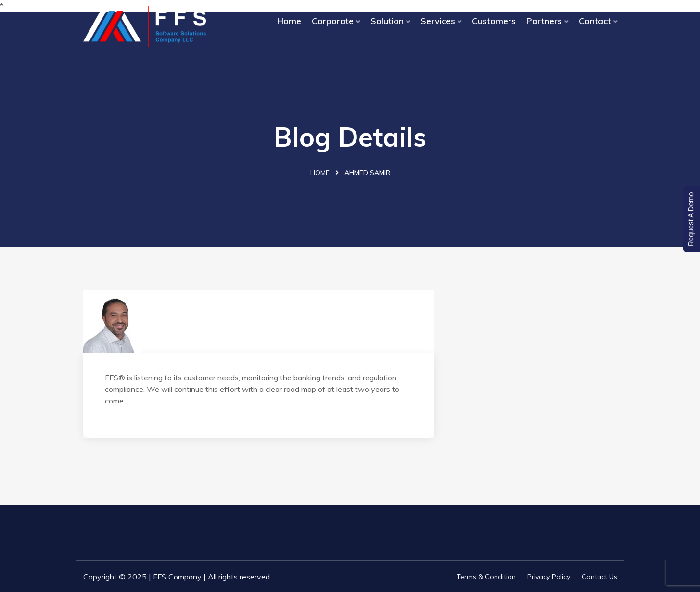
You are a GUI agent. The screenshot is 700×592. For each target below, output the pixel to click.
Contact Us (599, 577)
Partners (544, 21)
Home (289, 21)
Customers (494, 21)
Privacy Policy (549, 577)
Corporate (333, 21)
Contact (595, 21)
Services (438, 21)
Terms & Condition (486, 577)
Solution (387, 21)
